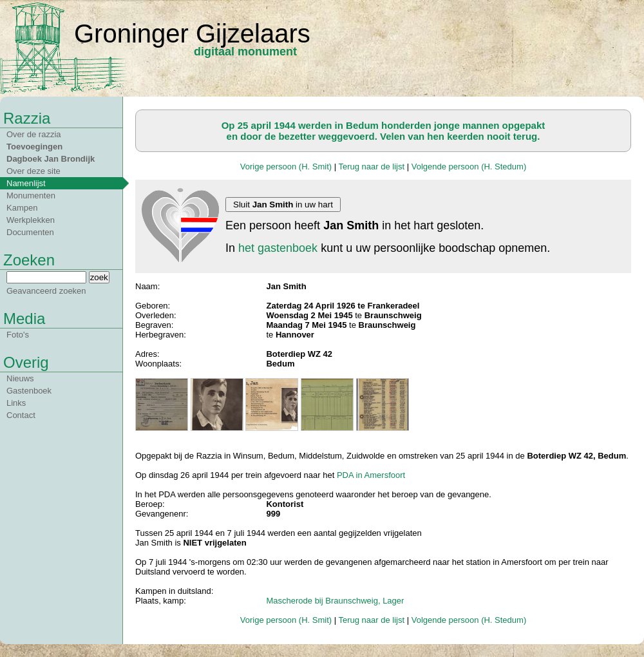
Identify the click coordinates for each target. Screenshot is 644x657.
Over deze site (33, 171)
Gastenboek (29, 391)
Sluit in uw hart (283, 205)
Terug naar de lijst (371, 167)
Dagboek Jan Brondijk (51, 159)
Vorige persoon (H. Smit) (286, 167)
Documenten (30, 232)
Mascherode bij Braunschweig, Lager (335, 601)
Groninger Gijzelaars (192, 33)
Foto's (18, 335)
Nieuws (20, 378)
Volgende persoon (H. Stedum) (469, 167)
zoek (99, 277)
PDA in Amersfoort (371, 475)
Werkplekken (31, 220)
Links (16, 403)
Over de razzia (34, 134)
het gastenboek (278, 248)
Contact (21, 415)
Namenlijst (26, 183)
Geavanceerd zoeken (46, 291)
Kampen (22, 208)
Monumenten (31, 195)
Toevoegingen (34, 147)
